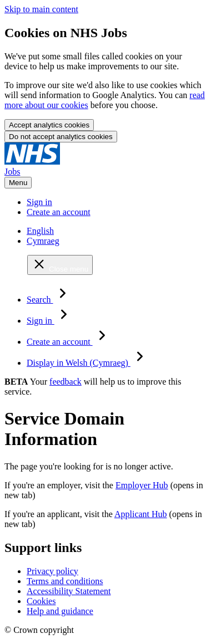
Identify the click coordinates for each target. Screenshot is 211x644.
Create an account (59, 212)
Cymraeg (43, 241)
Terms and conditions (65, 581)
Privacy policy (52, 571)
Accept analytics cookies (49, 125)
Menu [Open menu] (18, 183)
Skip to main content (41, 9)
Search (49, 300)
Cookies (41, 601)
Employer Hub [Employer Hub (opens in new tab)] (142, 485)
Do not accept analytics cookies (61, 137)
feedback (66, 382)
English (40, 231)
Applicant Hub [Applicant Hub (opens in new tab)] (141, 514)
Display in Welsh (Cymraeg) (88, 363)
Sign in (39, 202)
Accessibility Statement (69, 591)
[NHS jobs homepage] (105, 167)
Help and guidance (60, 611)
